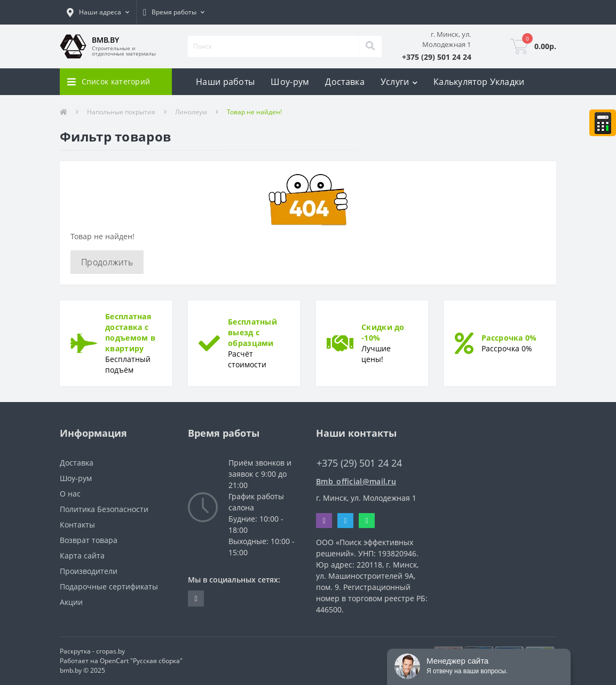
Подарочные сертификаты (109, 586)
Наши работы (225, 82)
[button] (98, 12)
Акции (71, 602)
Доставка (345, 82)
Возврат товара (89, 540)
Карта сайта (82, 556)
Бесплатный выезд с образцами (252, 332)
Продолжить (107, 262)
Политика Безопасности (104, 509)
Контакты (77, 525)
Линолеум (191, 112)
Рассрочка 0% (509, 338)
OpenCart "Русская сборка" (141, 661)
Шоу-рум (290, 82)
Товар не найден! (254, 112)
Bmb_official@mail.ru (356, 481)
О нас (70, 494)
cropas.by (110, 651)
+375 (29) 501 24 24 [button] (359, 463)
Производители (89, 571)
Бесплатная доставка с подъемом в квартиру (130, 332)
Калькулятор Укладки (479, 82)
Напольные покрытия (121, 112)
